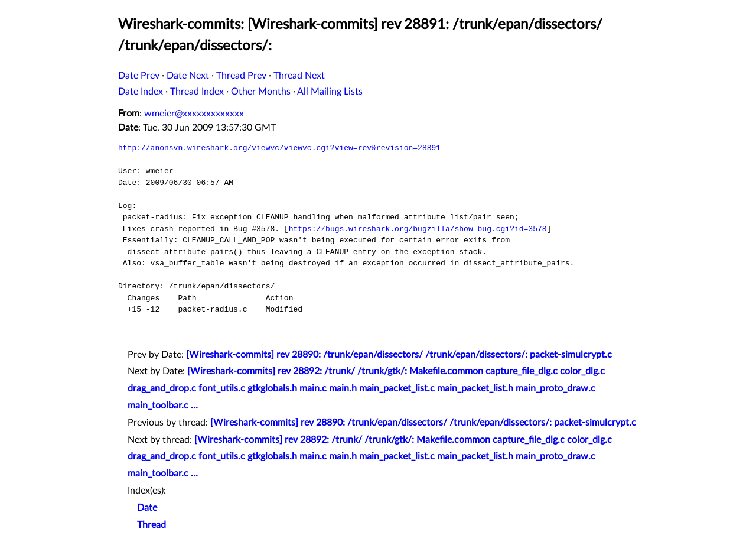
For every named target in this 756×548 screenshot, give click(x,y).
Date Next (188, 76)
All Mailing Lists (330, 92)
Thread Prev (241, 76)
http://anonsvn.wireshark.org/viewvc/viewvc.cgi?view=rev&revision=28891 (279, 148)
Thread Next (299, 76)
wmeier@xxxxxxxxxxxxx (194, 114)
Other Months (261, 92)
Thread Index (197, 92)
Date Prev (139, 76)
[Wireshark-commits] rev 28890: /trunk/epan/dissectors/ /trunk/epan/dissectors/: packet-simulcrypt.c (399, 355)
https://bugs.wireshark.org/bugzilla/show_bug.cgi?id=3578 (418, 229)
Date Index (141, 92)
